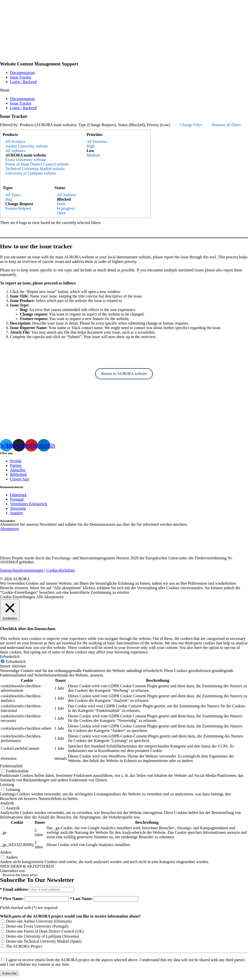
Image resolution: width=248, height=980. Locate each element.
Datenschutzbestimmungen (22, 570)
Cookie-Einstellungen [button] (18, 597)
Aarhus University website (27, 146)
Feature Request (18, 208)
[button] (124, 90)
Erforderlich (16, 662)
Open (61, 213)
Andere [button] (6, 852)
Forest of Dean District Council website (37, 164)
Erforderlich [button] (10, 657)
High (91, 146)
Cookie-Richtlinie (61, 570)
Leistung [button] (7, 784)
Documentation (22, 73)
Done (61, 204)
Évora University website (26, 160)
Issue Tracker (21, 77)
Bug (9, 199)
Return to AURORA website (124, 374)
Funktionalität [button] (11, 766)
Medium (93, 155)
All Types (13, 195)
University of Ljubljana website (31, 173)
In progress (66, 208)
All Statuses (67, 195)
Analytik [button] (7, 803)
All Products (15, 142)
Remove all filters (226, 125)
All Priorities (97, 142)
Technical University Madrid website (35, 169)
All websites (15, 151)
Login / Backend (23, 82)
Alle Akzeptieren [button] (50, 597)
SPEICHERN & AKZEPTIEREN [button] (27, 866)
